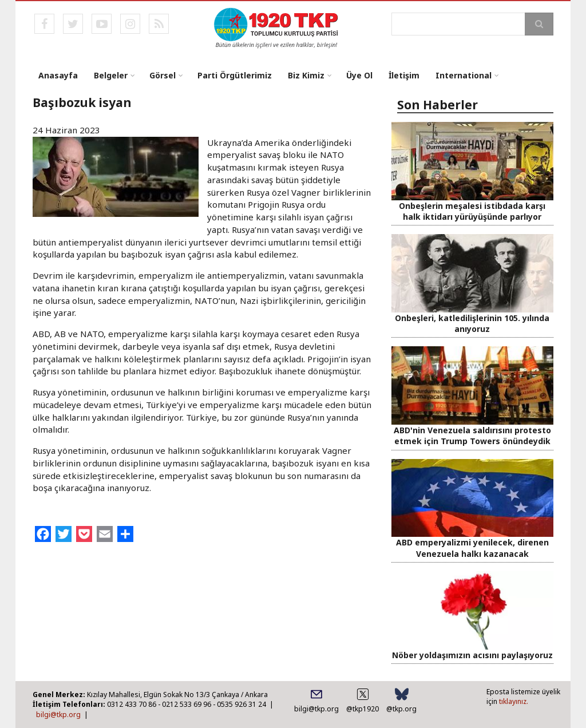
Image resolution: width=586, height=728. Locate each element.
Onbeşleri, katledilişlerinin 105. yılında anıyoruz (472, 323)
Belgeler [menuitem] (111, 75)
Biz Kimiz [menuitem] (306, 75)
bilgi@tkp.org (58, 715)
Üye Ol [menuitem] (359, 75)
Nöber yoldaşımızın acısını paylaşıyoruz (472, 655)
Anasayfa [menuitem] (58, 75)
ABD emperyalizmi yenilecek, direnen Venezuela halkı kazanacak (472, 548)
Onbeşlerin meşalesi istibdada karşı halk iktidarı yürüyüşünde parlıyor (472, 211)
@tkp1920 (363, 709)
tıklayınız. (514, 701)
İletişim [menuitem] (404, 75)
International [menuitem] (464, 75)
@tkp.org (401, 709)
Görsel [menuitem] (163, 75)
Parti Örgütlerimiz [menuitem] (235, 75)
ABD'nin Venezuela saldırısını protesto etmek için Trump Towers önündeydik (472, 436)
